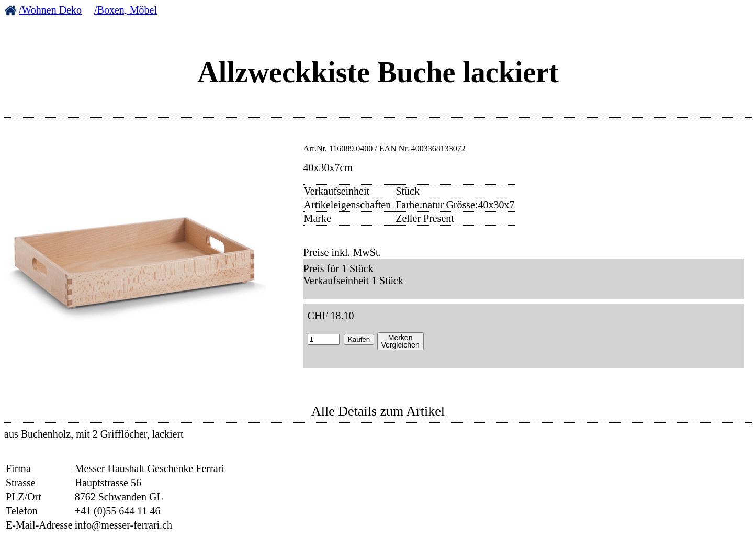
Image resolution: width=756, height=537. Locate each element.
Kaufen (359, 339)
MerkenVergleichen (400, 341)
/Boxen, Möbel (126, 10)
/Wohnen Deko (50, 10)
